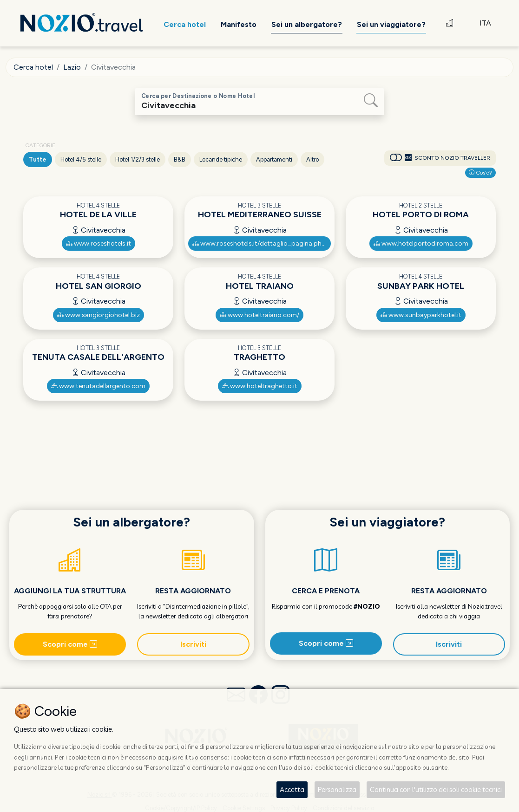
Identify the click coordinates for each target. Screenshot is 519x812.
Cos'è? (480, 173)
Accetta (292, 789)
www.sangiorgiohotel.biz (99, 315)
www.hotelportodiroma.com (421, 244)
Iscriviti (193, 644)
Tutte (38, 159)
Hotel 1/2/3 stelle (138, 159)
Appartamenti (274, 159)
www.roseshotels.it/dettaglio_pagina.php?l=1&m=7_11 (262, 244)
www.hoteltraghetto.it (260, 386)
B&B (180, 159)
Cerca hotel (33, 67)
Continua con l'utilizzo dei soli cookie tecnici (436, 789)
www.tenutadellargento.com (98, 386)
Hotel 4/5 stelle (81, 159)
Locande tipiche (221, 159)
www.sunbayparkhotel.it (421, 315)
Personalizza (337, 789)
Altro (312, 159)
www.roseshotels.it (99, 244)
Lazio (72, 67)
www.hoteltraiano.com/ (259, 315)
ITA (485, 23)
